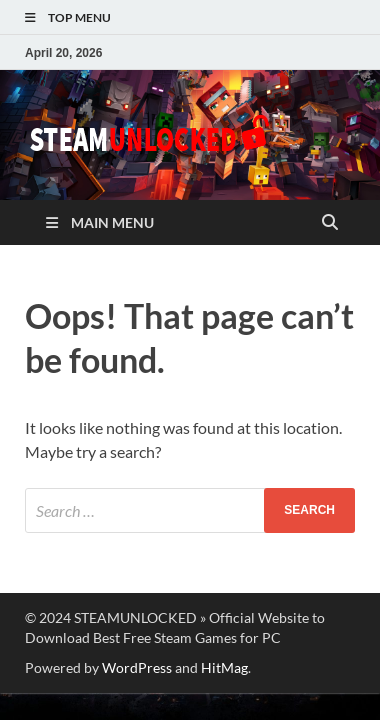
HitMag (224, 667)
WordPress (137, 667)
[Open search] (330, 223)
